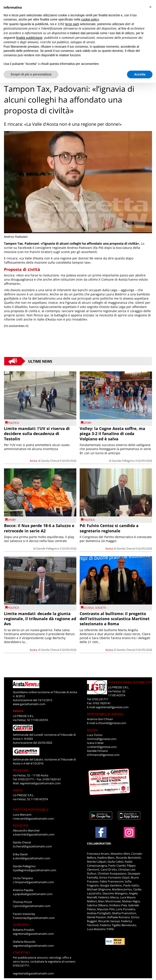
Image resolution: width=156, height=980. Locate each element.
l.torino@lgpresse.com (102, 739)
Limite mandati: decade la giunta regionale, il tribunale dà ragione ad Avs (40, 619)
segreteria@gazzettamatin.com (40, 783)
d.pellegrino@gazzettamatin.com (35, 870)
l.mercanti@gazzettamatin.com (33, 819)
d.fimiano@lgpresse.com (103, 755)
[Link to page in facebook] (101, 832)
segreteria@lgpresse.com (112, 707)
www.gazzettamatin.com (29, 704)
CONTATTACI (21, 952)
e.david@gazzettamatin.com (32, 858)
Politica (13, 423)
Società (101, 608)
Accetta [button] (140, 74)
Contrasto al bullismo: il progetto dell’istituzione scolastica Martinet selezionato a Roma (115, 619)
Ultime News (40, 361)
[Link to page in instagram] (129, 836)
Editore (18, 711)
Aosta (33, 461)
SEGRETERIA (21, 925)
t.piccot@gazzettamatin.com (32, 906)
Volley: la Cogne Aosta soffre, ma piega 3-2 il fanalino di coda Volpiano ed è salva (112, 434)
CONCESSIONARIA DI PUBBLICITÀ (130, 682)
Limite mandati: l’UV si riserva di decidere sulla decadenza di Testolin (37, 434)
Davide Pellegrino (123, 461)
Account (92, 730)
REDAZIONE (21, 770)
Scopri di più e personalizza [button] (31, 74)
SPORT (88, 423)
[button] (150, 7)
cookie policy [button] (90, 19)
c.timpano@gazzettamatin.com (33, 882)
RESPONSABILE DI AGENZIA (105, 714)
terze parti (72, 24)
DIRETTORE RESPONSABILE (31, 809)
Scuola (89, 608)
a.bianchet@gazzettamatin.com (34, 834)
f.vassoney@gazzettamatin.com (34, 918)
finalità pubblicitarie (29, 38)
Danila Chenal (50, 461)
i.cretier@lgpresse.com (102, 747)
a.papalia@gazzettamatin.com (33, 894)
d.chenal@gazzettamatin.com (32, 846)
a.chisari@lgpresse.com (111, 723)
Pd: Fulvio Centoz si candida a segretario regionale (109, 528)
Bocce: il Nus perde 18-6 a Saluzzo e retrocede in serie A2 (39, 528)
